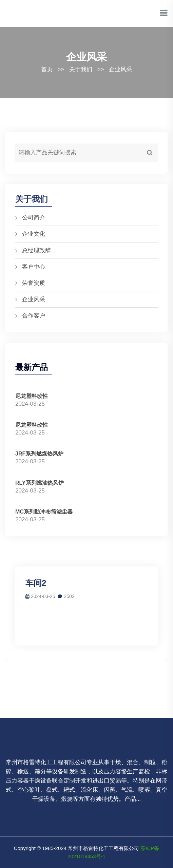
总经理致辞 (36, 250)
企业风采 (120, 69)
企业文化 (34, 234)
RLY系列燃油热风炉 (40, 483)
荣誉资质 (34, 283)
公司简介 (34, 218)
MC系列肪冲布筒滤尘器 (44, 512)
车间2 (36, 583)
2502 (66, 596)
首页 (47, 69)
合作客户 (34, 316)
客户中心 (34, 267)
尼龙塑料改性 (32, 396)
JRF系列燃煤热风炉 (39, 454)
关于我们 (81, 69)
